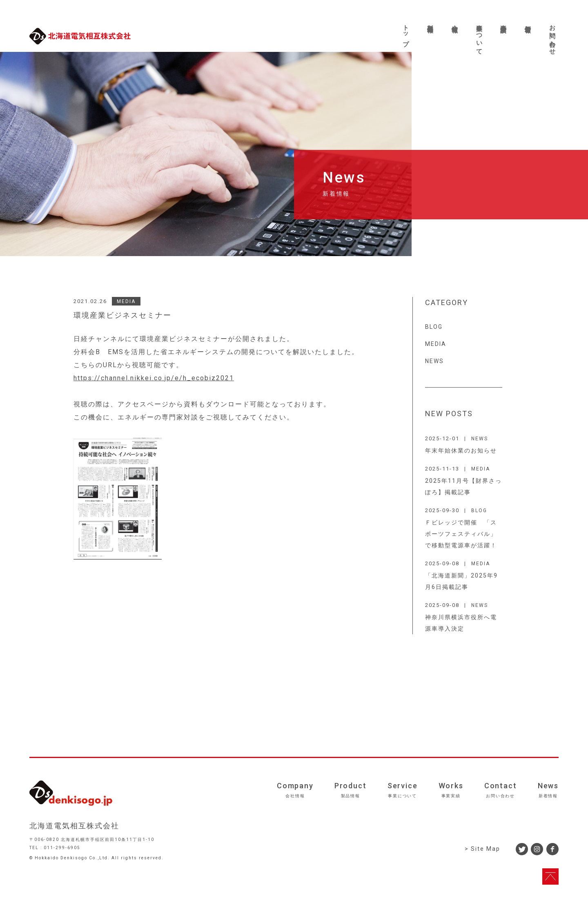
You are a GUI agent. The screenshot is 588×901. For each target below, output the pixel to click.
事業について (479, 36)
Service (403, 790)
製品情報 (430, 22)
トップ (406, 32)
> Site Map (482, 849)
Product (351, 790)
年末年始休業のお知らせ (461, 450)
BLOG (434, 327)
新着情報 (528, 22)
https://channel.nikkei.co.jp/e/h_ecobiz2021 (154, 378)
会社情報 (455, 22)
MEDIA (126, 301)
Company (295, 790)
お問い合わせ (552, 36)
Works (451, 790)
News (548, 790)
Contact (501, 790)
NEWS (434, 361)
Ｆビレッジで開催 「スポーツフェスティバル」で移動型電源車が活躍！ (461, 534)
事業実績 (503, 22)
